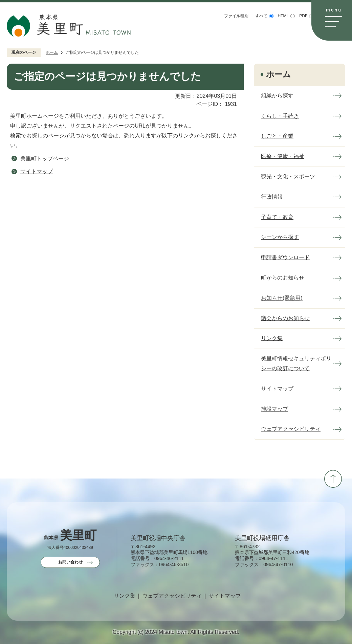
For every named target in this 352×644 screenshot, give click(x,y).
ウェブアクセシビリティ (172, 596)
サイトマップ (37, 171)
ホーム (52, 52)
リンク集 (125, 596)
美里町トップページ (45, 159)
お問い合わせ (70, 562)
